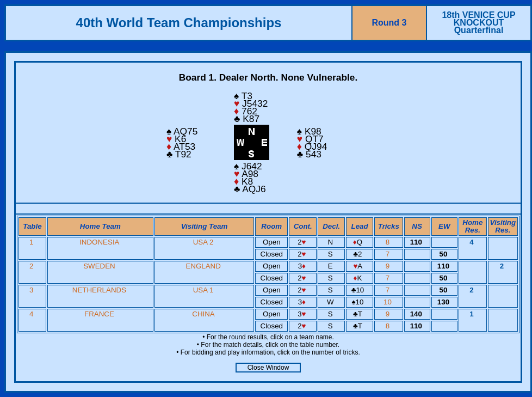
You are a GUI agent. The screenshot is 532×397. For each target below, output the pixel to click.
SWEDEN (99, 266)
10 (389, 302)
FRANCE (99, 314)
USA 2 (203, 242)
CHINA (203, 314)
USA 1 (203, 290)
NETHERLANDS (99, 290)
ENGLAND (203, 266)
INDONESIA (99, 242)
